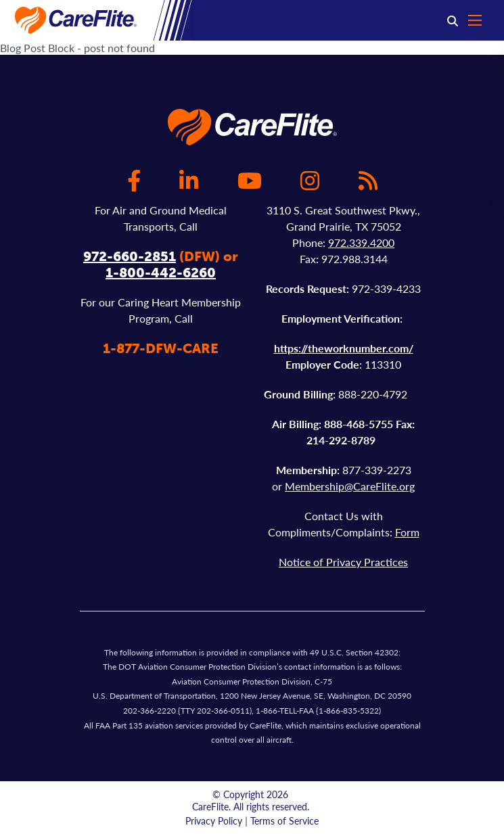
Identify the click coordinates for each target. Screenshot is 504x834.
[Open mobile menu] (481, 20)
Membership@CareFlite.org (350, 486)
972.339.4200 (361, 242)
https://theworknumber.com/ (344, 348)
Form (407, 532)
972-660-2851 (130, 256)
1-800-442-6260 (161, 273)
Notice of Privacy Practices (343, 562)
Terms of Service (284, 820)
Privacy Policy (214, 820)
